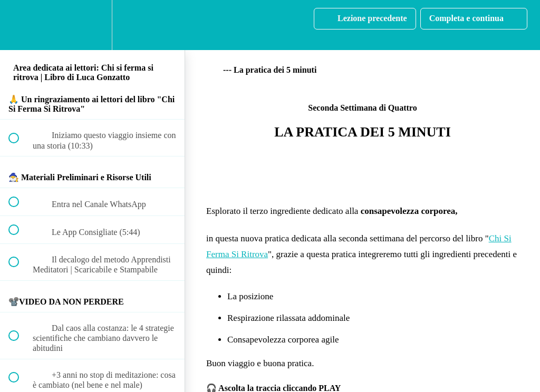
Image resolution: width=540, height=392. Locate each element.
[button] (20, 25)
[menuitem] (92, 25)
